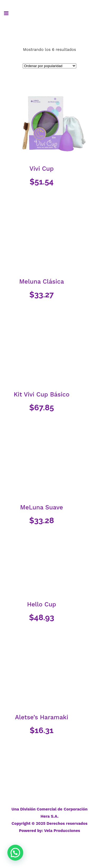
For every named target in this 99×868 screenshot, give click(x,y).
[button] (15, 853)
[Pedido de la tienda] (49, 66)
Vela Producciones (62, 831)
